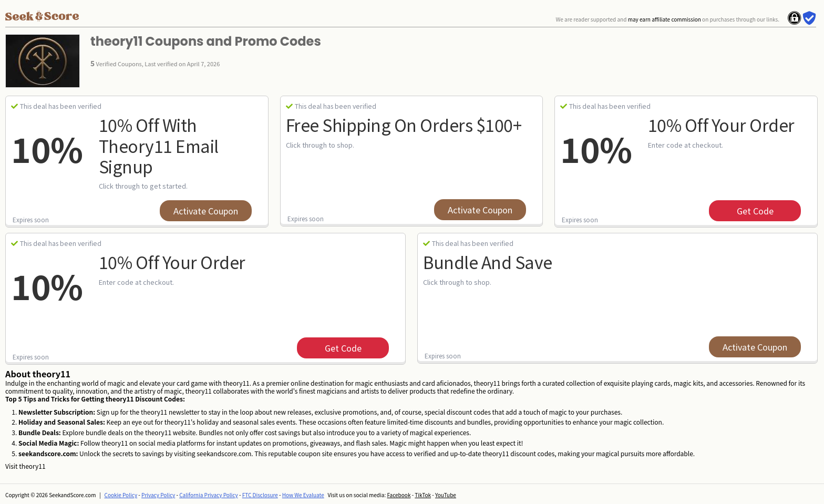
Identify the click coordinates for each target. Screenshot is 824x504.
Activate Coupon (206, 211)
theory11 (32, 466)
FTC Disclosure (260, 495)
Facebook (399, 495)
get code (755, 211)
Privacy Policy (158, 495)
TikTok (423, 495)
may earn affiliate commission (665, 19)
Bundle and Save (488, 262)
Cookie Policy (121, 495)
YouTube (446, 495)
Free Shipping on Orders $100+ (404, 125)
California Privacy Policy (209, 495)
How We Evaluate (303, 495)
